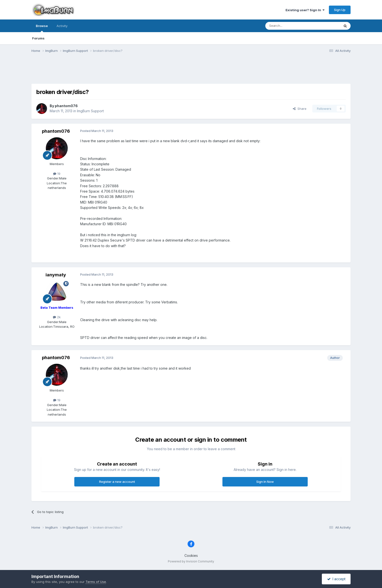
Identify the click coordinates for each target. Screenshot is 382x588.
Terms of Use (96, 582)
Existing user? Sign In (305, 10)
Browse (42, 28)
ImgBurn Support (90, 111)
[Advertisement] (191, 71)
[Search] (290, 26)
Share (300, 109)
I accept (336, 579)
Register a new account (117, 482)
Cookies (191, 555)
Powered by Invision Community (191, 561)
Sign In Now (265, 482)
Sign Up (340, 10)
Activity (62, 26)
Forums (38, 38)
